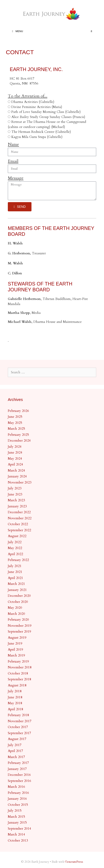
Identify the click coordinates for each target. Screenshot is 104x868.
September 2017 (19, 733)
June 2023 (15, 494)
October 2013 (18, 841)
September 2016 (19, 781)
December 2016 (19, 775)
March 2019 (16, 655)
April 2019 (15, 650)
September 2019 (19, 632)
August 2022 (17, 536)
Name (13, 144)
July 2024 (15, 447)
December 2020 (19, 596)
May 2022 (15, 548)
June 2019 (15, 643)
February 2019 (18, 661)
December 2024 (19, 441)
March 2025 (16, 429)
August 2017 (17, 739)
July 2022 (15, 542)
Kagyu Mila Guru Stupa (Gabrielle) (37, 137)
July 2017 (15, 745)
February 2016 (18, 793)
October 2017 (18, 727)
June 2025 (15, 417)
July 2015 (15, 811)
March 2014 (16, 834)
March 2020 (16, 614)
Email (13, 161)
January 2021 (17, 590)
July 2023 (15, 488)
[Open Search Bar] (91, 31)
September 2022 (19, 530)
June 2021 (15, 572)
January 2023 (17, 506)
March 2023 (16, 500)
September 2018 (19, 679)
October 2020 (18, 602)
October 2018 (18, 673)
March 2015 (16, 817)
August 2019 (17, 638)
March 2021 (16, 584)
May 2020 (15, 608)
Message (16, 178)
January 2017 (17, 769)
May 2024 (15, 459)
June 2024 (15, 452)
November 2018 (20, 667)
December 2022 (19, 512)
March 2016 (16, 787)
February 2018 (18, 715)
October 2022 (18, 524)
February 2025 (18, 435)
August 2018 (17, 685)
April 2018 (15, 709)
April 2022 (15, 554)
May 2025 (15, 423)
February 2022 (18, 560)
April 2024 (15, 464)
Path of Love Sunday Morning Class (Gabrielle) (46, 112)
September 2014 (19, 829)
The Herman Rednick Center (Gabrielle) (41, 132)
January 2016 (17, 799)
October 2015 (18, 805)
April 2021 (15, 578)
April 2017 (15, 751)
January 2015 (17, 823)
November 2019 (20, 626)
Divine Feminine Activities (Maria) (37, 107)
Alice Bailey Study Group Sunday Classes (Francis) (48, 117)
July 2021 (15, 566)
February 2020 (18, 620)
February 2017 (18, 763)
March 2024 (16, 470)
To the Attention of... (28, 96)
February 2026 (18, 411)
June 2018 (15, 697)
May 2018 (15, 703)
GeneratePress (74, 862)
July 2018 (15, 691)
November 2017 (20, 721)
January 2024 (17, 476)
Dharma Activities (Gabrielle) (33, 102)
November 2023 (20, 482)
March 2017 (16, 757)
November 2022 (20, 518)
